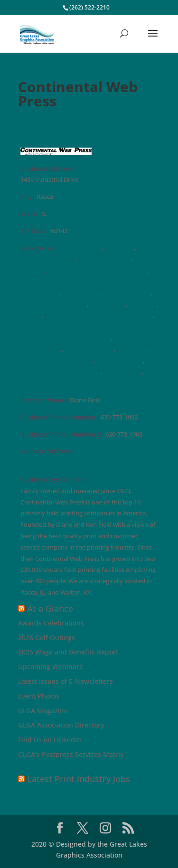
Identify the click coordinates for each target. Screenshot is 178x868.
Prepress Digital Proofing (55, 327)
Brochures (119, 248)
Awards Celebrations (51, 623)
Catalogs (63, 259)
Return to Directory (45, 128)
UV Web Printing (120, 361)
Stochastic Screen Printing (57, 361)
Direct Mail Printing (120, 270)
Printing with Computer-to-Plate (66, 338)
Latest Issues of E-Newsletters (66, 681)
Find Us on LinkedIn (50, 740)
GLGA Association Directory (61, 725)
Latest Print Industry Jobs (79, 779)
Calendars (34, 259)
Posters (31, 315)
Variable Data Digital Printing (61, 372)
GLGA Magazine (43, 711)
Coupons (33, 270)
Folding (31, 282)
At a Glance (50, 608)
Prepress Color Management (112, 315)
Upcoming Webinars (50, 667)
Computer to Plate (104, 259)
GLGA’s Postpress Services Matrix (71, 754)
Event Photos (39, 696)
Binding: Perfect (80, 248)
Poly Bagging (108, 304)
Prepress (57, 315)
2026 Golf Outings (47, 638)
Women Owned (42, 383)
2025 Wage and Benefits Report (68, 652)
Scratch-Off (133, 350)
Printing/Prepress (89, 350)
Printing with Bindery (123, 327)
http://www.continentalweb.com (66, 462)
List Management (126, 293)
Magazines (35, 304)
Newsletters (70, 304)
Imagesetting (80, 293)
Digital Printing (70, 270)
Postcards (143, 304)
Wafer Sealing (123, 372)
